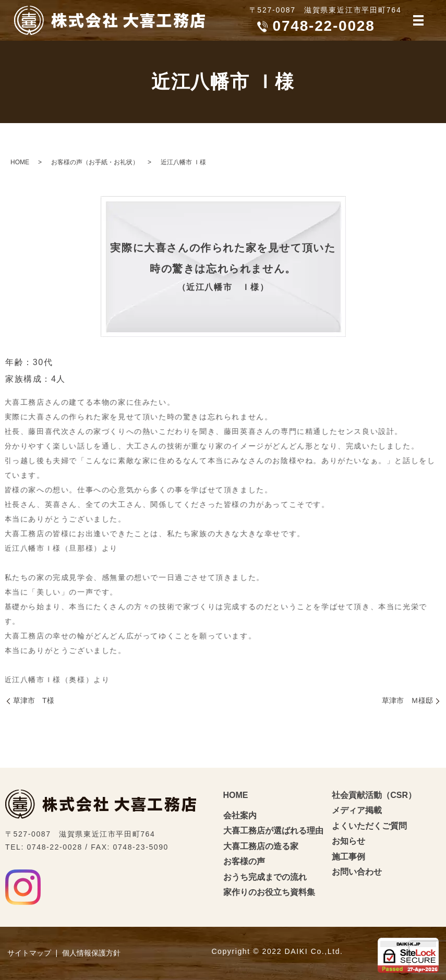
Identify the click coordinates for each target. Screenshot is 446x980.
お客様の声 (244, 861)
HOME (20, 162)
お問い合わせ (357, 872)
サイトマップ (29, 953)
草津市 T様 (34, 700)
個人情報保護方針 (91, 953)
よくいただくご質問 (369, 826)
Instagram (23, 887)
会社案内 (240, 815)
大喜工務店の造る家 (261, 846)
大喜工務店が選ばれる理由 (273, 831)
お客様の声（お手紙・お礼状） (95, 162)
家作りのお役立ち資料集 (269, 892)
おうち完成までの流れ (265, 877)
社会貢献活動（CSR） (374, 795)
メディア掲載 (357, 810)
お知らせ (348, 841)
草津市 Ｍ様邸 (407, 700)
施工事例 (348, 857)
